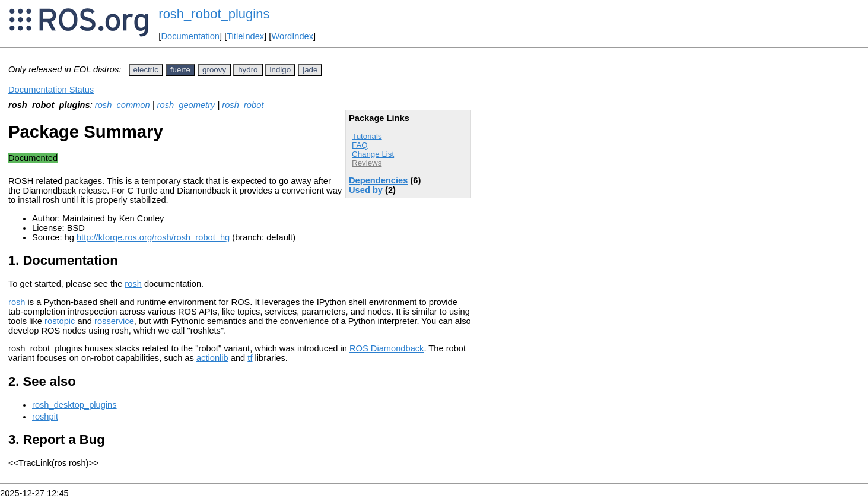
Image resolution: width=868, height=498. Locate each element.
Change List (373, 154)
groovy (214, 70)
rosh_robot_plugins (214, 14)
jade (310, 70)
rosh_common (123, 105)
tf (250, 358)
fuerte (180, 70)
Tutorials (367, 136)
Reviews (367, 163)
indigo (281, 70)
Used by (366, 190)
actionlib (212, 358)
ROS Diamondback (387, 348)
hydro (248, 70)
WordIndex (292, 36)
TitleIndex (245, 36)
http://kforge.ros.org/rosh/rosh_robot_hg (153, 237)
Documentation (190, 36)
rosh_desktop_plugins (74, 405)
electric (146, 70)
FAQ (360, 145)
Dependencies (378, 180)
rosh (133, 284)
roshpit (45, 417)
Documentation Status (51, 90)
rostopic (60, 321)
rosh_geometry (186, 105)
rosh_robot (243, 105)
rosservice (114, 321)
